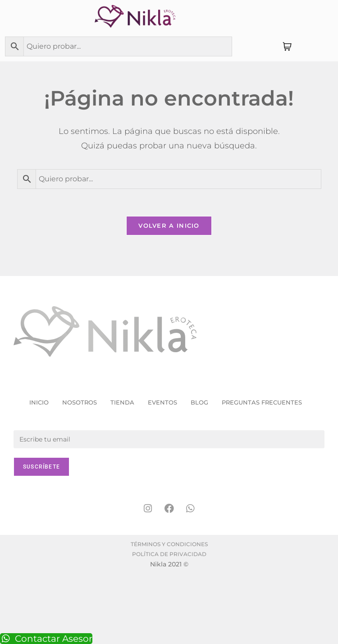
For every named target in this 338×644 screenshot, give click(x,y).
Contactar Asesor (46, 639)
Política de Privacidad (169, 554)
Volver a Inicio (169, 225)
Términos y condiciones (169, 544)
